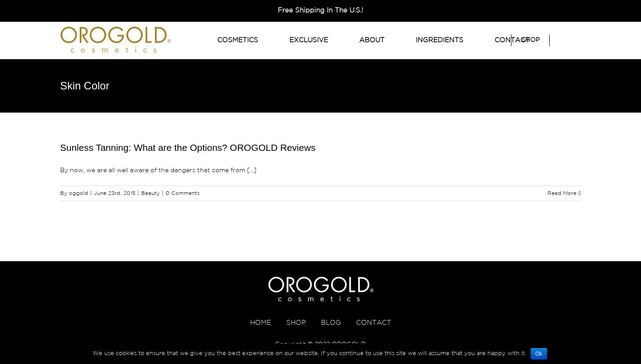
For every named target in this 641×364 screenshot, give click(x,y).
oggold (79, 193)
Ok (539, 354)
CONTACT (374, 323)
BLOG (331, 323)
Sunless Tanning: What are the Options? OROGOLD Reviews (188, 148)
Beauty (150, 193)
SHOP (296, 323)
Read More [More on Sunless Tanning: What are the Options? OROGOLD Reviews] (562, 193)
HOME (261, 323)
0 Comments (183, 193)
